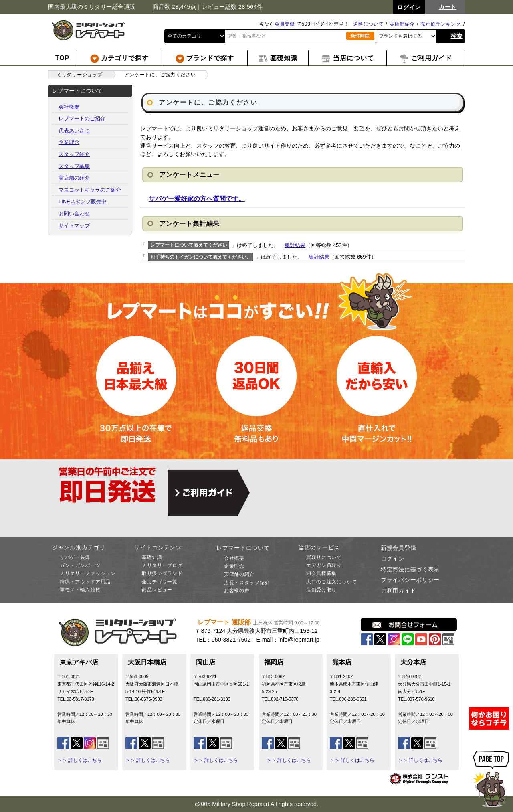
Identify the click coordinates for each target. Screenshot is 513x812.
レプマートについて (243, 548)
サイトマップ (74, 226)
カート (448, 7)
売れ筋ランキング (441, 24)
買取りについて (324, 557)
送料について (368, 24)
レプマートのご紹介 (82, 118)
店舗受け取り (321, 590)
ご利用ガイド (398, 591)
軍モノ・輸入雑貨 (80, 590)
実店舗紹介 (402, 24)
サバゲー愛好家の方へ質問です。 (197, 199)
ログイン (393, 559)
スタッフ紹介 (74, 154)
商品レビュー (157, 590)
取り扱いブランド (162, 573)
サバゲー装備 (75, 557)
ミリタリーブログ (162, 565)
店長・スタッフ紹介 (247, 583)
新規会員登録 (398, 548)
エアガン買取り (324, 565)
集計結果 (295, 245)
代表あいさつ (74, 131)
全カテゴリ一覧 (160, 582)
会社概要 (69, 107)
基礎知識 (152, 557)
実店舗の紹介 (74, 178)
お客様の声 (237, 591)
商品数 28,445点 (174, 7)
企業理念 (69, 142)
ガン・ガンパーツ (80, 565)
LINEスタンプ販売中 (83, 201)
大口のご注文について (332, 582)
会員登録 (285, 24)
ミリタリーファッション (88, 573)
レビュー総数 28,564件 (232, 7)
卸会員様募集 (321, 573)
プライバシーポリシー (410, 580)
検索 (457, 36)
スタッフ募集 (74, 166)
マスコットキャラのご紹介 (90, 190)
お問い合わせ (74, 214)
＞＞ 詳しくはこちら (80, 760)
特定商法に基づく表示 (410, 569)
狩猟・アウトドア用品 (85, 582)
